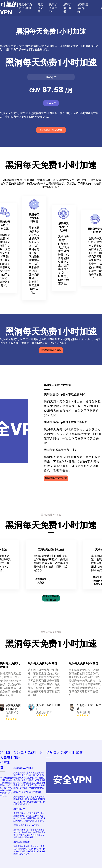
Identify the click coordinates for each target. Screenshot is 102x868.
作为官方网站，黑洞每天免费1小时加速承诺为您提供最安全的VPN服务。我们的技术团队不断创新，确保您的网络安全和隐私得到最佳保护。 (29, 817)
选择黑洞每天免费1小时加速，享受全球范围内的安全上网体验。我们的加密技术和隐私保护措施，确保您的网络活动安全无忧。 (29, 850)
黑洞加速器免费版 (43, 581)
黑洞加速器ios (19, 809)
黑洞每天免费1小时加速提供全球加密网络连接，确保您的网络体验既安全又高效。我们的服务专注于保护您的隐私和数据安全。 (29, 801)
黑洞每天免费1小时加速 (64, 753)
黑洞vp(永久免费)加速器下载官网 (27, 792)
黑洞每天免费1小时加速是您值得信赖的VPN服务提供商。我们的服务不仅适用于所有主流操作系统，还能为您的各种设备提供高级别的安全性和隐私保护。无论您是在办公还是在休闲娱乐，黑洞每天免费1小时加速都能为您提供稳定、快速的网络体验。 (29, 780)
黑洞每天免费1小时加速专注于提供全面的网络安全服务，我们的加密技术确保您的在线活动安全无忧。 (7, 787)
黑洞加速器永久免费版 (51, 350)
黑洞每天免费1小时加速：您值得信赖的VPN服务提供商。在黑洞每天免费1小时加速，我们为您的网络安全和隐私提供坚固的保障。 (29, 834)
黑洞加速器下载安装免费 (51, 130)
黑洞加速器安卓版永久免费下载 (26, 825)
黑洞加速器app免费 (21, 842)
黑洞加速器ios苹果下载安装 (51, 598)
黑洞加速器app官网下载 (23, 768)
